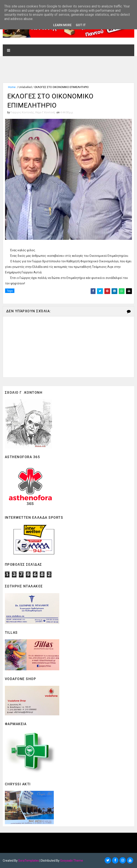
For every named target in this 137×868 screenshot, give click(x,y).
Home (12, 87)
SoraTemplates (29, 861)
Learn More (62, 25)
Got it (81, 25)
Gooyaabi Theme (72, 861)
